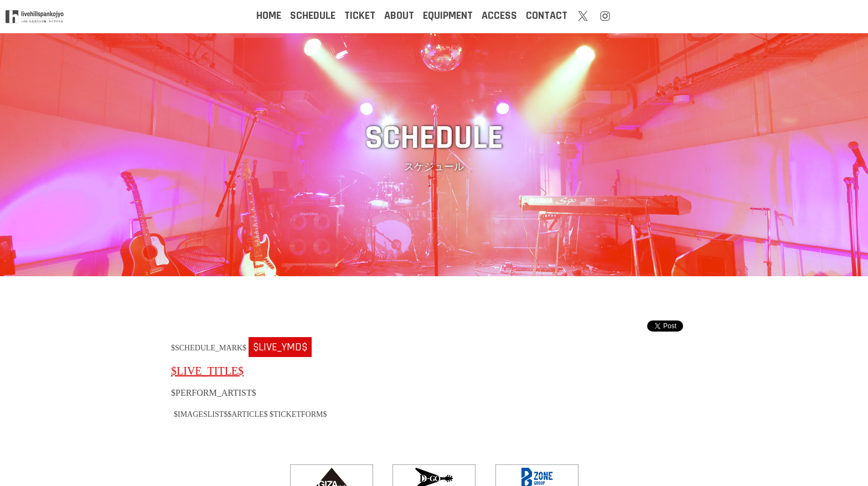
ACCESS (499, 15)
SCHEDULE (313, 15)
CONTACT (547, 15)
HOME (269, 15)
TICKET (360, 15)
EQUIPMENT (448, 15)
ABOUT (399, 15)
